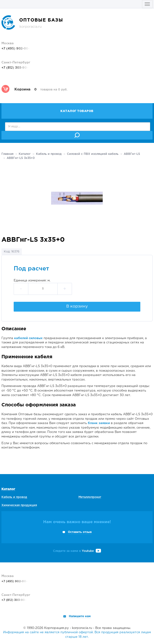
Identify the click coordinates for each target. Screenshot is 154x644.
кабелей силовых (28, 338)
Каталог (25, 154)
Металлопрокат (90, 497)
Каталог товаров (77, 111)
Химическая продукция (19, 505)
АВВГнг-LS (132, 154)
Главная (7, 154)
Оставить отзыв (80, 532)
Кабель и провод (49, 154)
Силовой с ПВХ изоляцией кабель (93, 154)
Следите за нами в (77, 551)
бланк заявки (99, 423)
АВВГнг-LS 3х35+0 (21, 158)
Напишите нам (80, 616)
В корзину (77, 306)
